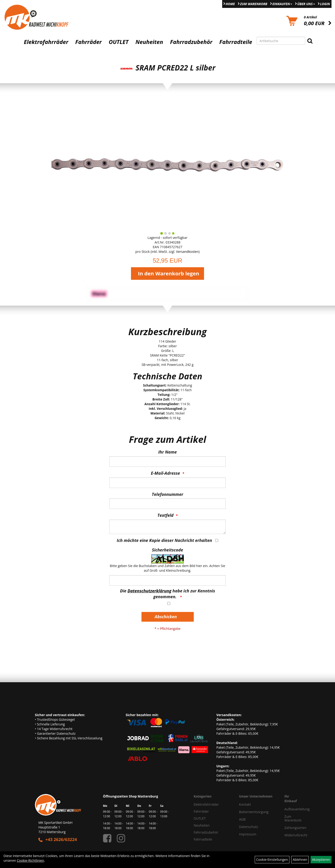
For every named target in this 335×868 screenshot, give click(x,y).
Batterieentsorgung (254, 812)
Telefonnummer (168, 494)
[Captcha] (167, 580)
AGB (242, 819)
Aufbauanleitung (291, 809)
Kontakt (245, 804)
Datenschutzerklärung (149, 591)
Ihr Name (167, 452)
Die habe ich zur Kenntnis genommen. (167, 594)
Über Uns (306, 4)
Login (325, 4)
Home (230, 4)
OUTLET (119, 42)
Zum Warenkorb (254, 4)
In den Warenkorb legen (169, 273)
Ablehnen (300, 860)
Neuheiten (149, 42)
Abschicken (166, 617)
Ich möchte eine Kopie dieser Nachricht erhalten (164, 540)
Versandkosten (187, 252)
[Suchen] (310, 41)
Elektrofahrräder (46, 42)
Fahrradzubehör (191, 42)
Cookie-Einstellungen (272, 860)
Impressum (248, 834)
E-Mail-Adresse (166, 473)
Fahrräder (88, 42)
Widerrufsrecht (291, 835)
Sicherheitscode (167, 550)
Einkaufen (282, 4)
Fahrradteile (236, 42)
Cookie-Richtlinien (31, 860)
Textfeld (166, 515)
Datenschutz (249, 827)
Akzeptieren (321, 860)
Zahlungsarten (291, 828)
